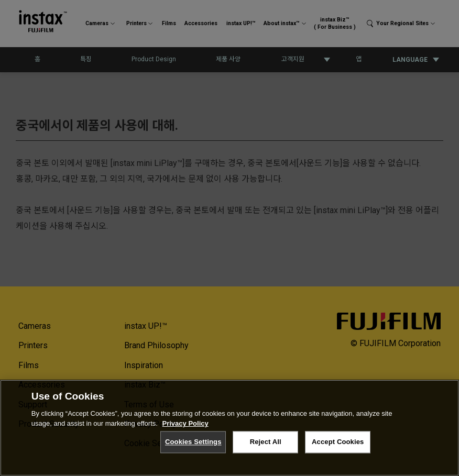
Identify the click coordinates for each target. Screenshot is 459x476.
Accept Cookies (338, 442)
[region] (229, 428)
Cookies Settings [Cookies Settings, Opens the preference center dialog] (193, 442)
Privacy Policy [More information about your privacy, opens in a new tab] (185, 423)
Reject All (266, 442)
